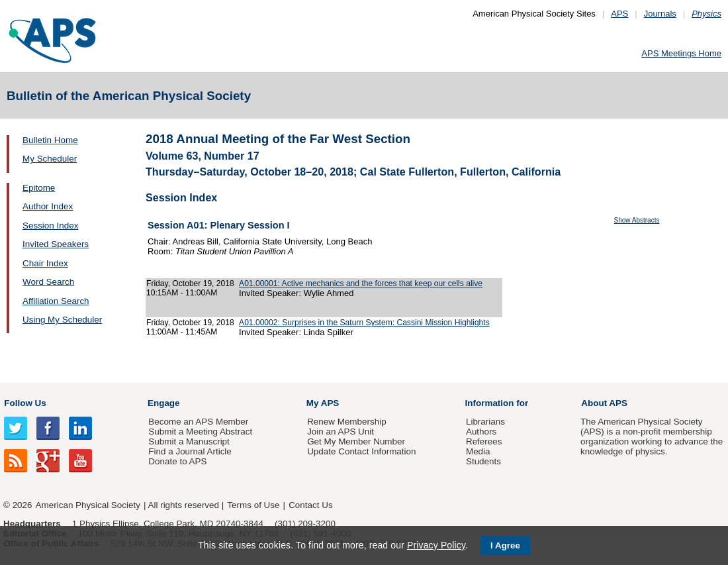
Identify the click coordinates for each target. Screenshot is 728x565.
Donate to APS (177, 461)
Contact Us (310, 505)
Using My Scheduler (62, 320)
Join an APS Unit (341, 432)
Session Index (50, 226)
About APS (604, 403)
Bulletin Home (50, 140)
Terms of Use (253, 505)
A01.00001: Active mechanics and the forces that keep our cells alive (361, 283)
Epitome (39, 188)
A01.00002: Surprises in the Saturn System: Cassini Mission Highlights (364, 323)
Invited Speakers (56, 244)
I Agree (505, 545)
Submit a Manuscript (189, 441)
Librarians (485, 422)
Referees (484, 441)
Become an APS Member (198, 422)
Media (478, 451)
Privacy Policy (436, 545)
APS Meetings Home (681, 53)
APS (619, 14)
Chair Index (45, 263)
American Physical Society (88, 505)
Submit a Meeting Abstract (200, 432)
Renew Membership (347, 422)
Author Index (48, 206)
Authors (481, 432)
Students (483, 461)
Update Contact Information (361, 451)
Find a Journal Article (190, 451)
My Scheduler (50, 159)
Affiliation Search (56, 301)
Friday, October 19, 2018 (190, 283)
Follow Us (25, 403)
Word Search (48, 282)
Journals (660, 14)
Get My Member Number (356, 441)
